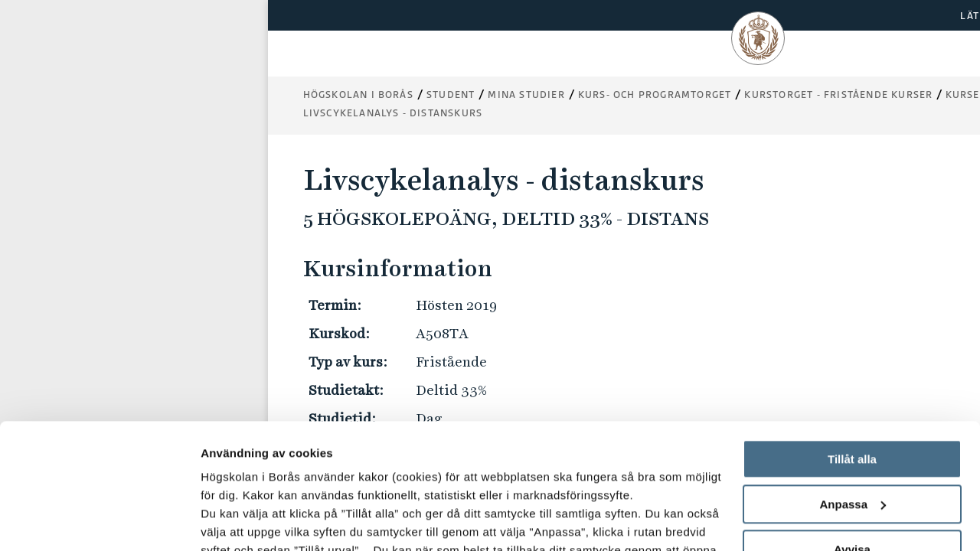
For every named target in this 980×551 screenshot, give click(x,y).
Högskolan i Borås (358, 95)
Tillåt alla (852, 334)
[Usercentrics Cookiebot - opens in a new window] (99, 521)
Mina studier (526, 95)
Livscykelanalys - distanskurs (393, 113)
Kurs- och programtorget (655, 95)
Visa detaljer (235, 521)
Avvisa (852, 424)
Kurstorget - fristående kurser (838, 95)
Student (451, 95)
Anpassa (853, 379)
